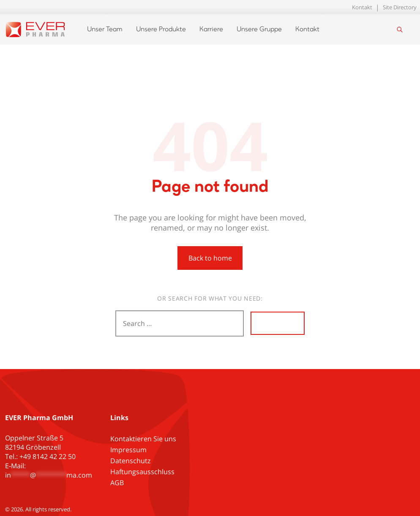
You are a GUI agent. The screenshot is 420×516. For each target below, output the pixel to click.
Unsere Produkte (161, 30)
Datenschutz (131, 461)
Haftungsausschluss (142, 472)
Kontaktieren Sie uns (143, 439)
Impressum (128, 450)
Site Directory (400, 7)
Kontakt (362, 7)
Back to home (210, 258)
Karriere (211, 30)
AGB (117, 483)
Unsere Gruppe (259, 30)
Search (278, 323)
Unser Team (105, 30)
